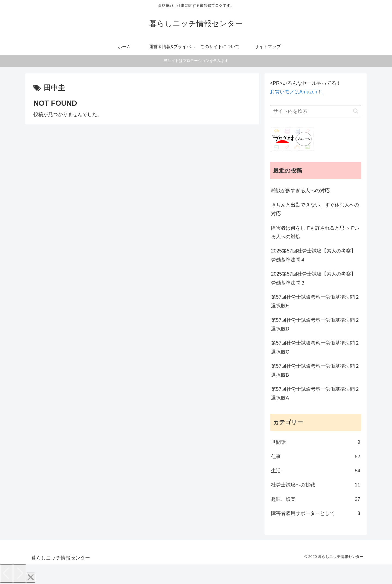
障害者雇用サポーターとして (316, 513)
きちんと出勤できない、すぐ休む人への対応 (315, 209)
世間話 (316, 442)
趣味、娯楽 (316, 499)
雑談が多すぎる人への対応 (300, 190)
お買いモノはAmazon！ (296, 92)
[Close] (31, 578)
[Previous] (7, 574)
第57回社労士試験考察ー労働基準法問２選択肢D (315, 324)
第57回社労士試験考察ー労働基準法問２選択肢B (315, 370)
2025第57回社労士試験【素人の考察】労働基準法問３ (313, 278)
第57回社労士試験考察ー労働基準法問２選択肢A (315, 394)
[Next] (20, 574)
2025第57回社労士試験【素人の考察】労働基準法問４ (313, 255)
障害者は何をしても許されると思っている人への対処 (315, 232)
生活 (316, 471)
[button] (356, 111)
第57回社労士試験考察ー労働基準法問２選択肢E (315, 301)
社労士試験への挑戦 (316, 485)
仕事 (316, 457)
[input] (316, 111)
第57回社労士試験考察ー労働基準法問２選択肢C (315, 347)
